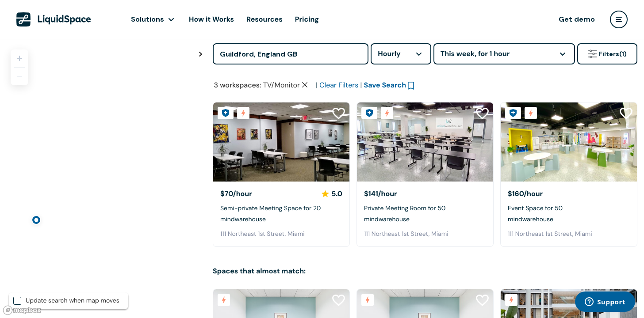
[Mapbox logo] (22, 310)
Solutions (148, 19)
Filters (607, 54)
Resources (264, 19)
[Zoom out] (19, 76)
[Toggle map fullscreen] (200, 54)
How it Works (211, 19)
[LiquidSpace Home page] (54, 19)
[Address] (291, 54)
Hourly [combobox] (389, 54)
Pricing (307, 19)
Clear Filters (339, 85)
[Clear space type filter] (305, 85)
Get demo (577, 19)
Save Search (385, 85)
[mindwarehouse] (281, 142)
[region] (103, 178)
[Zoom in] (19, 58)
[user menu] (619, 19)
